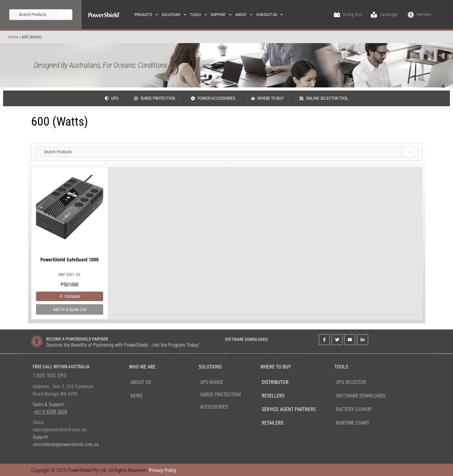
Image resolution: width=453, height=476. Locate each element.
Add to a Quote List (70, 309)
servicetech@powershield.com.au (66, 444)
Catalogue (389, 14)
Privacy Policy (163, 470)
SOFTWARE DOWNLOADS (246, 339)
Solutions (174, 15)
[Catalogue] (374, 15)
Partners (424, 14)
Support (221, 15)
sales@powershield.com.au (60, 430)
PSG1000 (70, 231)
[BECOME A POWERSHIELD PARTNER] (37, 341)
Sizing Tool (352, 14)
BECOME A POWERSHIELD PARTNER (77, 339)
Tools (198, 15)
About (244, 15)
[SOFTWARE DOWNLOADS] (217, 339)
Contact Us (270, 15)
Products (146, 15)
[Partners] (411, 15)
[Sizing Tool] (337, 15)
